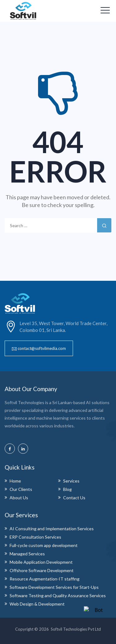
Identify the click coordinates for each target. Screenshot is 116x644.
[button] (39, 348)
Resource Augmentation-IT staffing (45, 579)
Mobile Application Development (41, 562)
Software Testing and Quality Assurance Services (58, 595)
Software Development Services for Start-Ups (54, 587)
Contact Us (74, 498)
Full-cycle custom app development (44, 545)
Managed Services (27, 554)
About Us (19, 498)
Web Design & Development (37, 604)
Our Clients (21, 489)
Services (71, 481)
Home (15, 481)
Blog (67, 489)
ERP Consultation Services (35, 537)
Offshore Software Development (42, 570)
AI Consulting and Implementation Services (52, 529)
